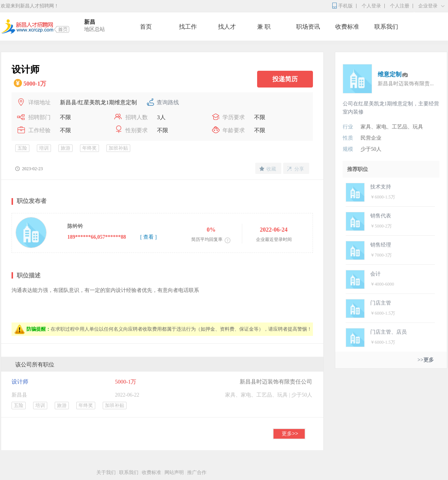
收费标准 (347, 27)
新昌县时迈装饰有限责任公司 (276, 382)
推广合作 (197, 472)
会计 (375, 274)
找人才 (227, 27)
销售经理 (381, 245)
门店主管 (381, 303)
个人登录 (371, 6)
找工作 (188, 27)
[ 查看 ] (148, 237)
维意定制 (390, 74)
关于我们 (106, 472)
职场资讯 (308, 27)
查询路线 (168, 102)
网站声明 (174, 472)
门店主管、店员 (388, 332)
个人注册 (400, 6)
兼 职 (264, 27)
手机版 (345, 6)
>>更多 (426, 360)
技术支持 (381, 187)
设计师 (20, 382)
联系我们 (386, 27)
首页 (146, 27)
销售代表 (381, 216)
